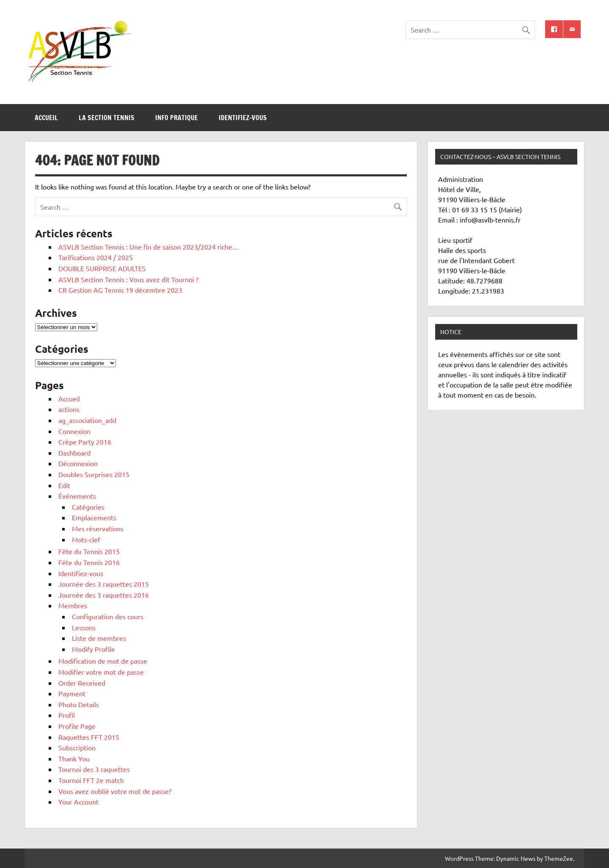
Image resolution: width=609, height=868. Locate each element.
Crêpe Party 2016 (85, 442)
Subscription (77, 747)
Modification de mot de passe (103, 661)
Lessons (84, 627)
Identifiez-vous (243, 118)
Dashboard (74, 453)
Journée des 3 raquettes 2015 (104, 584)
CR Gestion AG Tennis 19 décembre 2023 (120, 290)
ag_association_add (87, 420)
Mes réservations (98, 528)
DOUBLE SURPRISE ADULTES (102, 268)
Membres (73, 605)
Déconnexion (78, 463)
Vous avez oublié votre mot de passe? (115, 791)
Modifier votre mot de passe (101, 672)
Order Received (82, 683)
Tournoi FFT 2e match (91, 780)
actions (69, 409)
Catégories (88, 507)
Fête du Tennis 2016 (89, 562)
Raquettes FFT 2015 (89, 737)
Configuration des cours (108, 616)
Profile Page (77, 726)
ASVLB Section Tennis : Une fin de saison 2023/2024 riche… (149, 247)
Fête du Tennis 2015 (89, 551)
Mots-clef (86, 539)
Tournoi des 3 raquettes (94, 769)
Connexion (74, 431)
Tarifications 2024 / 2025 (96, 257)
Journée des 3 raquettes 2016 (104, 595)
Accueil (46, 118)
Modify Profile (93, 649)
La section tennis (107, 118)
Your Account (78, 802)
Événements (77, 496)
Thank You (74, 758)
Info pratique (177, 118)
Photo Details (79, 704)
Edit (64, 485)
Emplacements (94, 517)
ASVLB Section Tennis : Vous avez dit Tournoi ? (128, 279)
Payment (72, 693)
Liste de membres (99, 638)
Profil (67, 715)
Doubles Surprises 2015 (94, 474)
